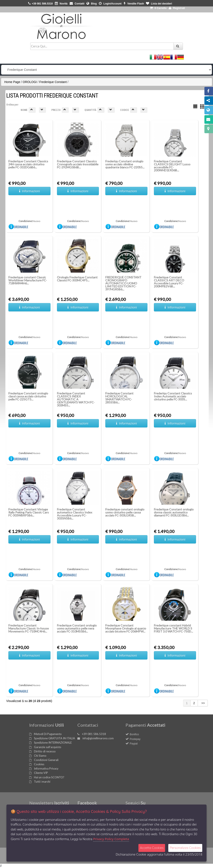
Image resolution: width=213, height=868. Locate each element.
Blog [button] (92, 4)
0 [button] (158, 8)
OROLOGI (30, 82)
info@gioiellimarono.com (98, 738)
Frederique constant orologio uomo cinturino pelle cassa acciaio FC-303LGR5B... (125, 512)
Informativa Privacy (46, 768)
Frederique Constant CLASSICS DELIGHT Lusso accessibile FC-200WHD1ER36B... (172, 166)
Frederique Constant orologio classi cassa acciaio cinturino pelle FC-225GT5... (28, 396)
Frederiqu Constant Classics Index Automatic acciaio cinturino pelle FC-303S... (173, 396)
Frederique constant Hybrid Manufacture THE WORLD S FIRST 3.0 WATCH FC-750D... (173, 628)
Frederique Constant (53, 82)
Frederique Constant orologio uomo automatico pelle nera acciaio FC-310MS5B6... (77, 628)
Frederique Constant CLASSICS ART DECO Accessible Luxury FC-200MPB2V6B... (169, 282)
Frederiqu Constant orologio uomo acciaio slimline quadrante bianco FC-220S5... (125, 164)
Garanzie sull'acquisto (48, 747)
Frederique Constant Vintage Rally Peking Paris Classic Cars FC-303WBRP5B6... (29, 512)
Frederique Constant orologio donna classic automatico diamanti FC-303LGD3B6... (174, 512)
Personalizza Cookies (185, 848)
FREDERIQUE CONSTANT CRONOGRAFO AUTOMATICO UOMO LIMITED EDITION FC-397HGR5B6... (123, 283)
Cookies (39, 764)
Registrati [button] (177, 8)
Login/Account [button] (110, 4)
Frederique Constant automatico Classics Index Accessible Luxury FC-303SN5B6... (75, 514)
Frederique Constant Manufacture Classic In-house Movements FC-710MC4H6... (29, 628)
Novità (61, 4)
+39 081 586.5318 (94, 734)
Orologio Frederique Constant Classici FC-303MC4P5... (77, 279)
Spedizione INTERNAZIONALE (53, 743)
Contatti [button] (77, 4)
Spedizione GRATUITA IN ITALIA (54, 738)
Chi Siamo (40, 756)
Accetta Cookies (152, 848)
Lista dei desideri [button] (159, 4)
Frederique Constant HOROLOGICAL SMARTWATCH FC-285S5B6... (119, 398)
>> (203, 703)
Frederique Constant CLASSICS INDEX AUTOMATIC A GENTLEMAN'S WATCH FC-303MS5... (76, 399)
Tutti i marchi (42, 782)
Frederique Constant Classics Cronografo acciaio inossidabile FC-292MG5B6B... (78, 164)
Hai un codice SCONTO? (49, 777)
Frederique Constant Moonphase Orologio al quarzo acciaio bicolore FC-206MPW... (126, 628)
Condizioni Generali (46, 760)
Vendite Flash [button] (134, 4)
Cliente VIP (41, 773)
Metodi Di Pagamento (48, 734)
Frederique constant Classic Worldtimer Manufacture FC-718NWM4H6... (28, 280)
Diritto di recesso (45, 751)
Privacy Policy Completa (111, 839)
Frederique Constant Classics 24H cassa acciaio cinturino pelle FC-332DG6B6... (28, 164)
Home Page (12, 82)
